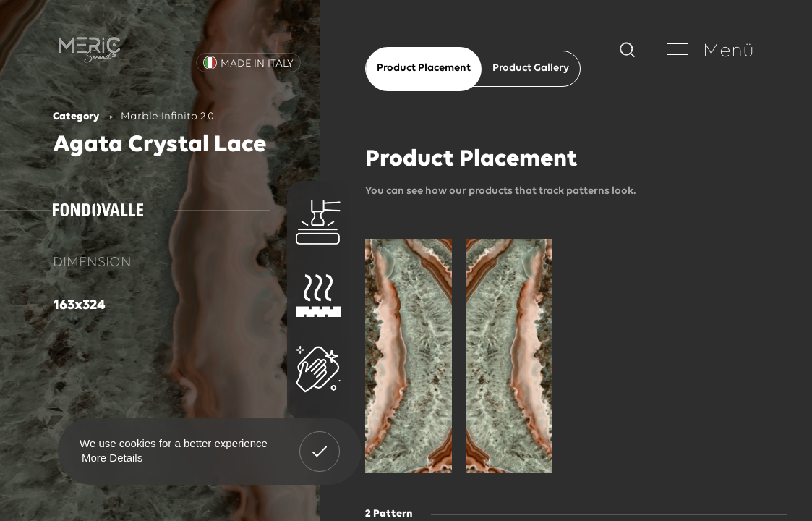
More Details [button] (112, 458)
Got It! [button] (320, 441)
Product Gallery (531, 68)
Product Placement (424, 68)
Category (76, 117)
